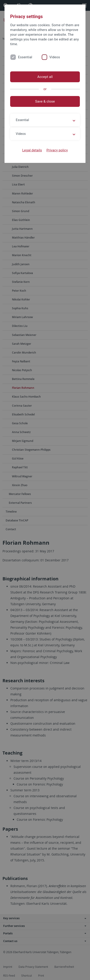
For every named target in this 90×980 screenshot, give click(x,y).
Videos (55, 57)
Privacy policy (57, 150)
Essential (25, 57)
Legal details (32, 150)
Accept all (45, 77)
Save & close (45, 101)
